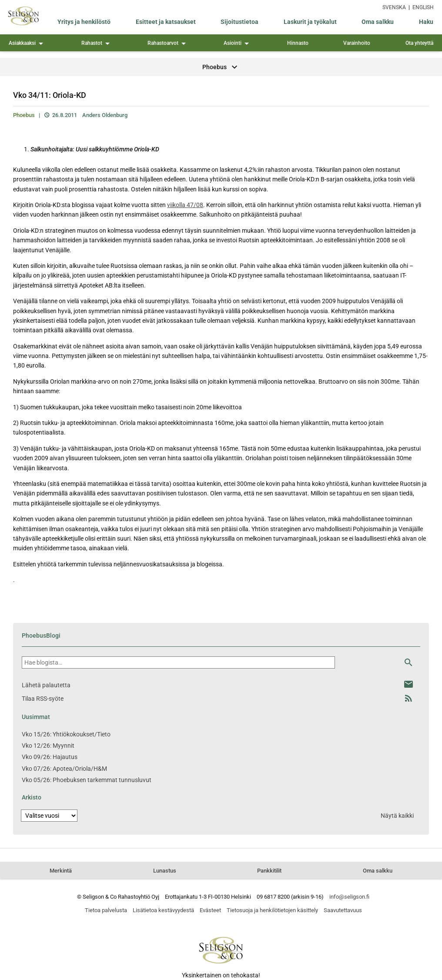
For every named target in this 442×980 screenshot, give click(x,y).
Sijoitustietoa (239, 22)
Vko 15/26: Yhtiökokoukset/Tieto (66, 734)
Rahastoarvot (168, 44)
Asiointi (238, 44)
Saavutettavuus (343, 910)
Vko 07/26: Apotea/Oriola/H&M (64, 769)
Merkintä (61, 871)
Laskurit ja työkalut (310, 22)
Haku (426, 22)
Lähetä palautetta (46, 685)
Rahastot (97, 44)
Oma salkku (378, 22)
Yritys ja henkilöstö (84, 22)
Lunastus (165, 871)
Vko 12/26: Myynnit (48, 746)
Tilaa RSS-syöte (43, 699)
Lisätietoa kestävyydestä (163, 910)
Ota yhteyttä (419, 43)
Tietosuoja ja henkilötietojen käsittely (272, 910)
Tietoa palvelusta (106, 910)
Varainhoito (357, 43)
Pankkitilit (269, 871)
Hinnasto (298, 43)
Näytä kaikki (397, 816)
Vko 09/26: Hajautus (50, 757)
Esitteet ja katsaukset (166, 22)
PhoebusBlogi (41, 635)
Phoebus (24, 115)
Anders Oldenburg (105, 115)
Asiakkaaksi (27, 44)
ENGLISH (423, 7)
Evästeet (210, 910)
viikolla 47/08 (185, 205)
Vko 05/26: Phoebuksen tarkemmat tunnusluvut (87, 780)
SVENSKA (394, 7)
